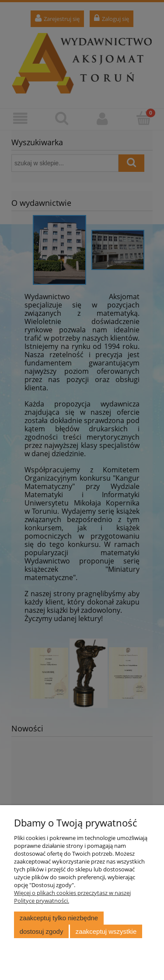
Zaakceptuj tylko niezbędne (59, 918)
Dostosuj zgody (42, 931)
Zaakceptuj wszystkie (106, 931)
